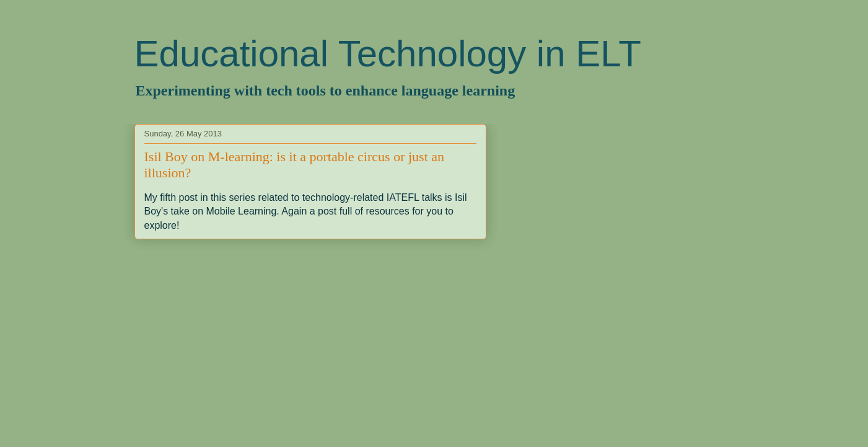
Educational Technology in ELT (388, 54)
